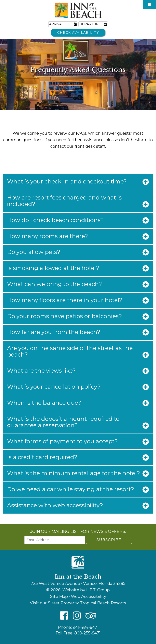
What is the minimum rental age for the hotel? (74, 473)
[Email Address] (55, 540)
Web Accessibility (89, 596)
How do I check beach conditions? (55, 220)
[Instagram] (77, 616)
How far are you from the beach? (54, 332)
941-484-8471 (86, 627)
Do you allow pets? (34, 252)
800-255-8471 (87, 633)
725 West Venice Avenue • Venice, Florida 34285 (78, 583)
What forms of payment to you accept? (62, 441)
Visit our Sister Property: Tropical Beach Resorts (78, 603)
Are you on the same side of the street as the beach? (70, 351)
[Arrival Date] (63, 24)
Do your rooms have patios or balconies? (64, 316)
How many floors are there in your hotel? (65, 300)
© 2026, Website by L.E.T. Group (78, 590)
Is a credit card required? (42, 457)
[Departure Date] (93, 24)
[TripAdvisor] (91, 616)
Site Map (59, 596)
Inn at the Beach (78, 10)
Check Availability (78, 33)
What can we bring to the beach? (55, 284)
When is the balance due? (44, 403)
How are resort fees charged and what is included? (64, 201)
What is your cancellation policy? (54, 387)
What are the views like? (41, 371)
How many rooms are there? (48, 236)
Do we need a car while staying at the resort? (71, 489)
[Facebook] (64, 616)
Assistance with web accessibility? (55, 505)
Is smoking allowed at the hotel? (53, 268)
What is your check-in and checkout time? (67, 181)
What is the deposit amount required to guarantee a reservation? (63, 422)
